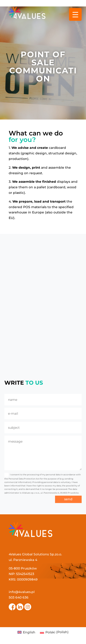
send (68, 499)
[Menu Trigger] (75, 14)
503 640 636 (19, 597)
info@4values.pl (22, 592)
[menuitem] (26, 632)
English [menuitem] (29, 632)
